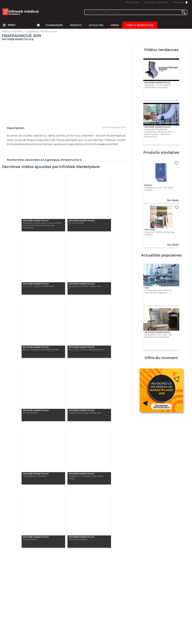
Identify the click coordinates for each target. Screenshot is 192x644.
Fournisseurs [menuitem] (54, 25)
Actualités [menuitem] (96, 25)
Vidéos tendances (161, 50)
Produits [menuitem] (76, 25)
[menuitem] (4, 25)
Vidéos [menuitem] (115, 25)
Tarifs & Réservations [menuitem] (140, 25)
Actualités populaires (161, 255)
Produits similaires (161, 152)
